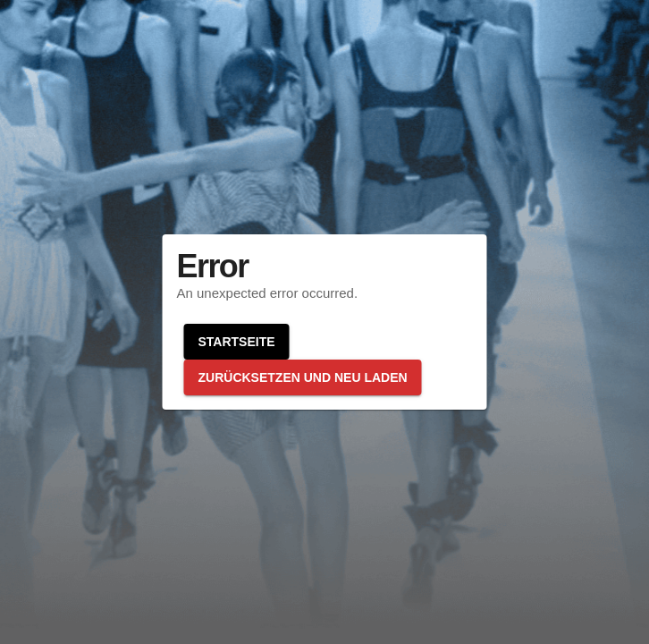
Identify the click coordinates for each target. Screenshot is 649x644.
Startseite (237, 342)
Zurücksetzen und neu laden (303, 377)
